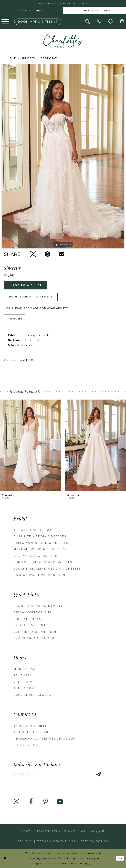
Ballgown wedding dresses (41, 543)
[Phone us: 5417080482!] (99, 22)
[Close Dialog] (5, 858)
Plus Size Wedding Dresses (40, 537)
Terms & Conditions (56, 842)
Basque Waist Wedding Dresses (44, 575)
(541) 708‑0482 (26, 745)
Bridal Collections (32, 612)
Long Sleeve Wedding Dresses (43, 562)
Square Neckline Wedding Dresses (47, 569)
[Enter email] (57, 775)
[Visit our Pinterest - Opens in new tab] (45, 802)
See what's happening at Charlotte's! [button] (63, 4)
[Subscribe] (97, 775)
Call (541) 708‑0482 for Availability (37, 308)
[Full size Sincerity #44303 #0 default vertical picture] (63, 156)
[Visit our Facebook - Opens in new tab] (31, 802)
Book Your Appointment (31, 297)
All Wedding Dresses (34, 530)
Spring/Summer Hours (35, 638)
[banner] (63, 41)
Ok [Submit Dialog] (120, 858)
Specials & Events (31, 625)
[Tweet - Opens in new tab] (33, 254)
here (88, 864)
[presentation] (30, 445)
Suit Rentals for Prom (36, 632)
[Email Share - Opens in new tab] (61, 254)
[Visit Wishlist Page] (111, 22)
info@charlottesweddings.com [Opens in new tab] (45, 739)
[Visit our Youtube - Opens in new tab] (60, 802)
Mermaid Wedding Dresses (39, 549)
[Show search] (88, 22)
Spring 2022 (49, 58)
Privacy (25, 842)
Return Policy (94, 842)
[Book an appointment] (38, 22)
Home (12, 58)
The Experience (29, 619)
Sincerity (28, 58)
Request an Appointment (38, 606)
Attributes (14, 319)
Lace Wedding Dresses (35, 556)
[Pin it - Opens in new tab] (47, 254)
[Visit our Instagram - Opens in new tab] (17, 802)
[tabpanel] (63, 156)
